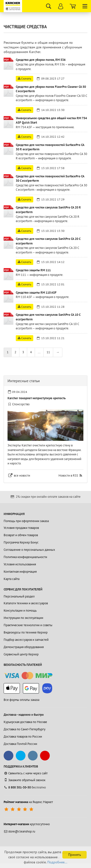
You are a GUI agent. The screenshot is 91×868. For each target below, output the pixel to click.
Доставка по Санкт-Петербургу (25, 729)
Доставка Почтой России (20, 744)
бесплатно (25, 787)
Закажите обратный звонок (25, 780)
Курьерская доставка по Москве (25, 722)
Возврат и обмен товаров (21, 535)
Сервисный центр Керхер (21, 654)
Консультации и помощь (20, 610)
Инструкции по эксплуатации (23, 618)
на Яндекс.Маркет (28, 802)
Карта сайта (12, 579)
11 (48, 352)
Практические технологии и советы (28, 625)
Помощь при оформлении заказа (26, 521)
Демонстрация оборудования (24, 647)
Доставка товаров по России (23, 737)
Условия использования (20, 564)
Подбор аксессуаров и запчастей (26, 640)
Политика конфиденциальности (25, 557)
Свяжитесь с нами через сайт (26, 773)
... (39, 352)
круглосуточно (27, 824)
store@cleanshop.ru (19, 831)
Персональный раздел (19, 596)
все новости (22, 475)
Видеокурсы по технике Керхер (26, 632)
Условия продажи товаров (21, 528)
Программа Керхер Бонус (21, 542)
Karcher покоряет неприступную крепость (37, 398)
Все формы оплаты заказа (21, 700)
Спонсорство (21, 404)
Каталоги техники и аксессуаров (26, 603)
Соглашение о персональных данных (29, 550)
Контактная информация (20, 572)
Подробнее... (57, 862)
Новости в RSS (68, 475)
